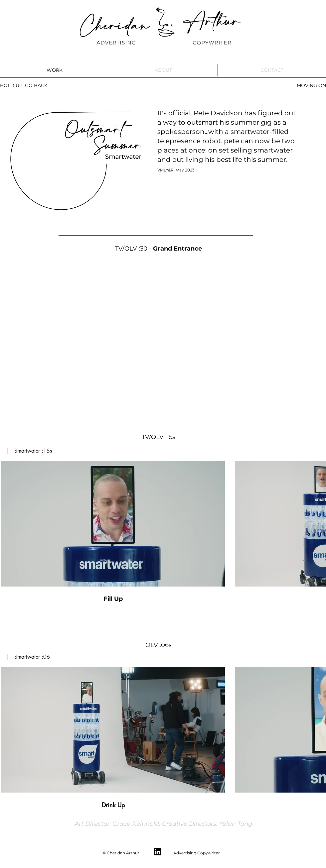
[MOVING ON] (311, 86)
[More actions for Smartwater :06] (28, 657)
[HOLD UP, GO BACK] (24, 86)
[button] (29, 451)
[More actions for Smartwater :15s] (29, 451)
